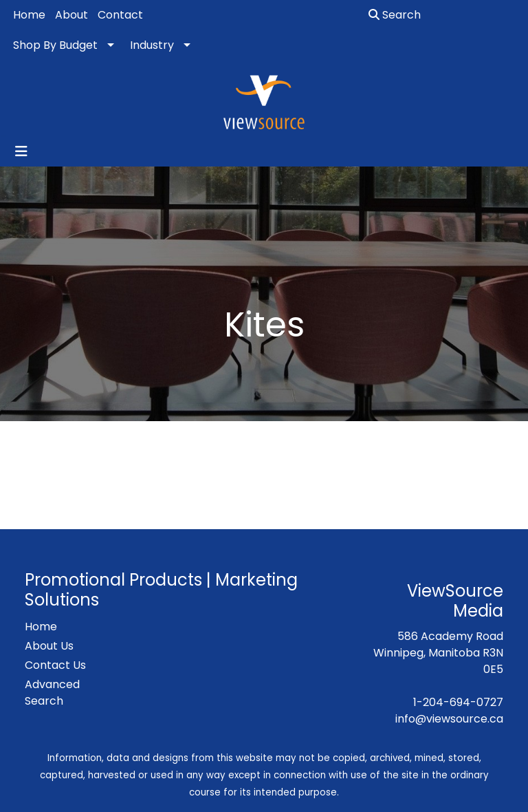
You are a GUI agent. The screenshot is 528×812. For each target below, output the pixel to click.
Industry (152, 45)
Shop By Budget (55, 45)
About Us (49, 646)
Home (29, 15)
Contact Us (55, 665)
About (71, 15)
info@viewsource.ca (449, 719)
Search (395, 15)
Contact (120, 15)
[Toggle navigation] (21, 151)
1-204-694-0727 (458, 702)
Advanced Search (52, 693)
